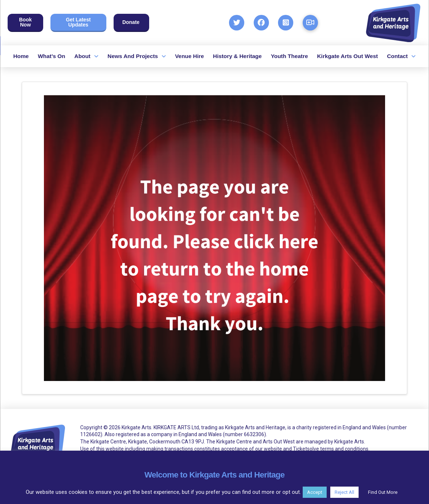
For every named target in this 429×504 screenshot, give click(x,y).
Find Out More (383, 492)
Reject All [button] (344, 492)
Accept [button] (315, 492)
